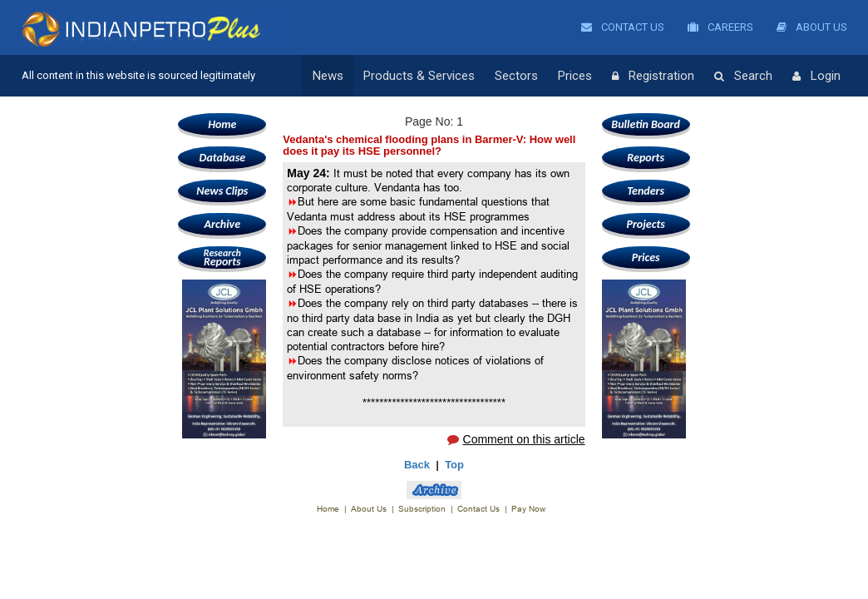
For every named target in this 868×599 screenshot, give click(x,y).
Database (222, 158)
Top (454, 465)
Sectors (516, 76)
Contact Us (623, 27)
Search (743, 77)
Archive (222, 224)
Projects (645, 224)
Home (222, 124)
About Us (812, 27)
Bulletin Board (646, 124)
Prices (575, 76)
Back (417, 465)
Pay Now (528, 509)
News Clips (222, 191)
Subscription (422, 509)
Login (816, 77)
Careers (720, 27)
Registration (653, 77)
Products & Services (419, 76)
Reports (222, 257)
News (328, 76)
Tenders (646, 191)
